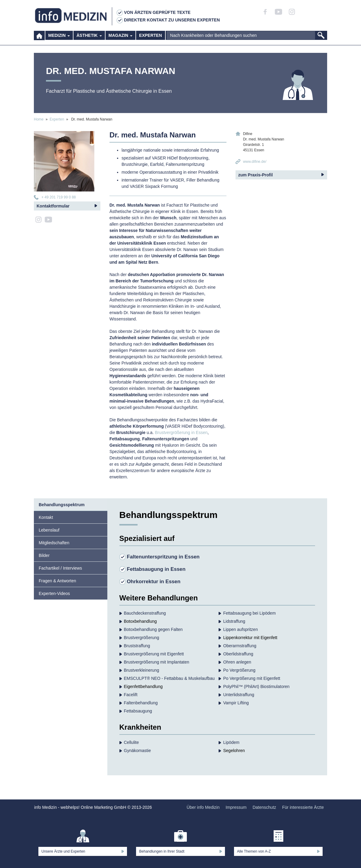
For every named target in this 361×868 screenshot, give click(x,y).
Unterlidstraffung (239, 695)
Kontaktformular (53, 206)
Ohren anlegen (237, 662)
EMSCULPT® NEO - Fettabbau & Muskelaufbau (169, 678)
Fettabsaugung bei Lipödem (249, 613)
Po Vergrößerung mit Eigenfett (252, 678)
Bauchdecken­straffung (145, 613)
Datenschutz (264, 807)
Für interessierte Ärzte (303, 807)
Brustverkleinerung (142, 670)
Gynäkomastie (137, 751)
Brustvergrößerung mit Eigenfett (154, 654)
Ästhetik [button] (89, 39)
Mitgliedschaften (54, 543)
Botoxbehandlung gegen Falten (153, 629)
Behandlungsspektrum (62, 505)
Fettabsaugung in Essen (156, 569)
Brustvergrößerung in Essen (181, 432)
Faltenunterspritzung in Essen (163, 557)
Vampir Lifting (236, 703)
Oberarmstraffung (240, 646)
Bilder (44, 555)
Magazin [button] (120, 39)
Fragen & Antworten (57, 581)
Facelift (131, 695)
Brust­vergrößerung (142, 638)
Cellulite (132, 742)
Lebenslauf (49, 530)
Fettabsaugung (138, 711)
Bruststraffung (137, 646)
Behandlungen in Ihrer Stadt (162, 851)
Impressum (236, 807)
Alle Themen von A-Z (254, 851)
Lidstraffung (234, 621)
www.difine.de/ (255, 162)
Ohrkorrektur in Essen (154, 582)
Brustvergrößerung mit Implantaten (157, 662)
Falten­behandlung (141, 703)
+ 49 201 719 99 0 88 (59, 197)
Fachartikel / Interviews (60, 568)
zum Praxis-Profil (255, 175)
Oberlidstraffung (238, 654)
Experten (150, 39)
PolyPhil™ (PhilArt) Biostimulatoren (256, 686)
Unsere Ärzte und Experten (63, 851)
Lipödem (231, 742)
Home (39, 119)
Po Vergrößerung (239, 670)
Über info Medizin (203, 807)
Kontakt (46, 517)
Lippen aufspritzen (240, 629)
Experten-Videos (54, 593)
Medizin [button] (59, 39)
